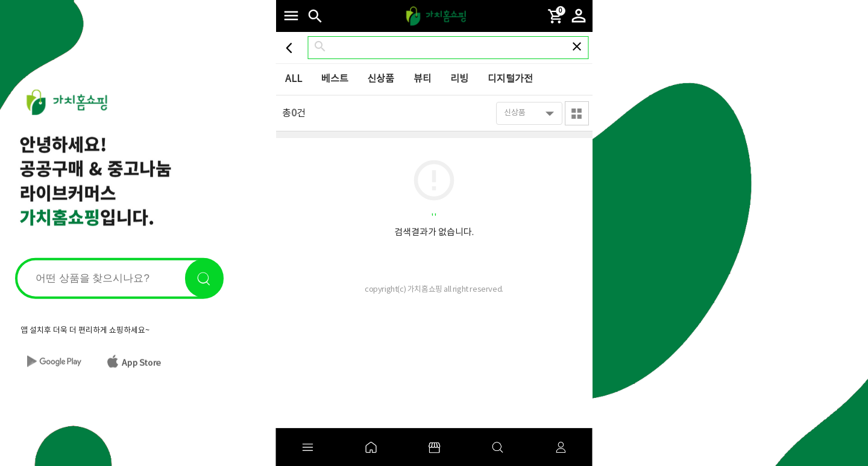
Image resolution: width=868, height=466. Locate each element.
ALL (294, 79)
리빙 (459, 79)
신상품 (381, 79)
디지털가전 (510, 79)
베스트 (335, 79)
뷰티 (423, 79)
